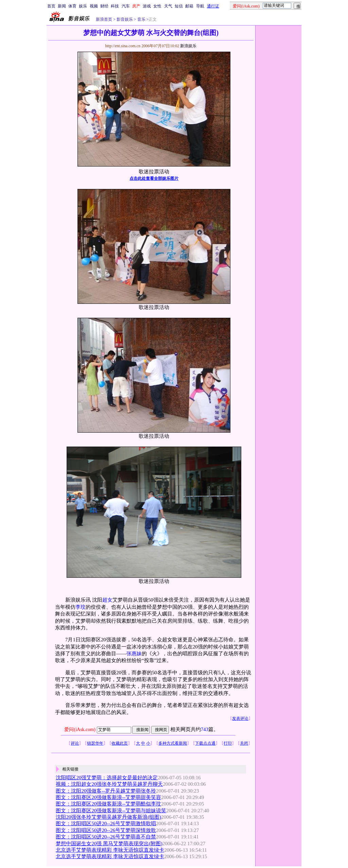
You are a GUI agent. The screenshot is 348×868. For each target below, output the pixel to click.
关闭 (244, 743)
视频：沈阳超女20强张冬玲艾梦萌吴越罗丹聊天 (109, 784)
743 (205, 729)
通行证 (213, 6)
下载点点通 (205, 743)
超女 (107, 600)
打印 (228, 743)
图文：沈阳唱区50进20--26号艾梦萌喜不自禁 (106, 837)
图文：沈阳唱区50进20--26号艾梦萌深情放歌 (106, 830)
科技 (115, 6)
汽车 (126, 6)
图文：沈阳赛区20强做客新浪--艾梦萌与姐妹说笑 (111, 811)
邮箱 (189, 6)
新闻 (62, 6)
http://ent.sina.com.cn (123, 46)
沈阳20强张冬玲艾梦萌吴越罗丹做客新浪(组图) (108, 817)
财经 (104, 6)
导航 (200, 6)
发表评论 (240, 718)
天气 (168, 6)
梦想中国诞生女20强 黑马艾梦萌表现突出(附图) (109, 844)
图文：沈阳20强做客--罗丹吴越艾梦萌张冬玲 (106, 791)
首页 (51, 6)
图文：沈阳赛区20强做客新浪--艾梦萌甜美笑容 (108, 797)
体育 (72, 6)
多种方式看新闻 (173, 743)
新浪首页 (104, 19)
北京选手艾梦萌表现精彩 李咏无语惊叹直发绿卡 (110, 850)
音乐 (141, 19)
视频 (94, 6)
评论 (75, 743)
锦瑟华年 (95, 743)
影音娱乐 (125, 19)
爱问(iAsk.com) (80, 730)
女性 (157, 6)
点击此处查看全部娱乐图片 (154, 178)
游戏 (147, 6)
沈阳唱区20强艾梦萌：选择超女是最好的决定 (107, 778)
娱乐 (83, 6)
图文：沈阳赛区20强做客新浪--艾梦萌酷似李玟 (108, 804)
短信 (179, 6)
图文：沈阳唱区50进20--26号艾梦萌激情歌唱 (106, 823)
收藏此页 (120, 743)
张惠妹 (134, 654)
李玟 (81, 607)
